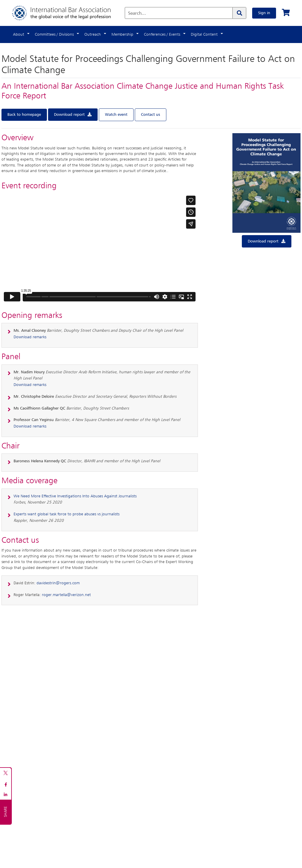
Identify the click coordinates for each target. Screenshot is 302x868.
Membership (122, 34)
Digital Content (204, 34)
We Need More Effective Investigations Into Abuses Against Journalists (75, 496)
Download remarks (30, 337)
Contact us (151, 115)
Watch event (116, 115)
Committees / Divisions (54, 34)
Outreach (93, 34)
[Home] (67, 13)
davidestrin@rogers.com (58, 583)
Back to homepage (24, 115)
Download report (69, 115)
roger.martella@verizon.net (66, 595)
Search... (137, 14)
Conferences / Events (162, 34)
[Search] (239, 13)
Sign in (264, 13)
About (19, 34)
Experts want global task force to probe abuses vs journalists (67, 514)
